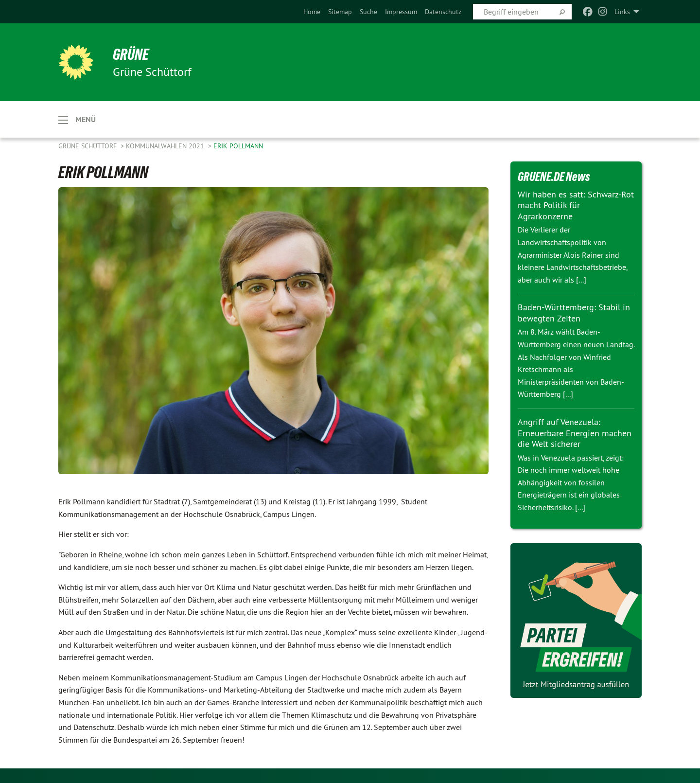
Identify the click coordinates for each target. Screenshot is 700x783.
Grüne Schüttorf (88, 146)
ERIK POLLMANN (238, 146)
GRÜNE (131, 54)
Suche (368, 12)
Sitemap (340, 12)
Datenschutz (443, 12)
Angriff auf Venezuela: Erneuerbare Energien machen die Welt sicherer (575, 433)
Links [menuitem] (622, 12)
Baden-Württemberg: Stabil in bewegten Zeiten (574, 313)
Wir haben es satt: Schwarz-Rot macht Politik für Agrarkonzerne (576, 205)
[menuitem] (312, 12)
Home (312, 12)
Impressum (401, 12)
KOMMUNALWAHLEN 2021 (166, 146)
